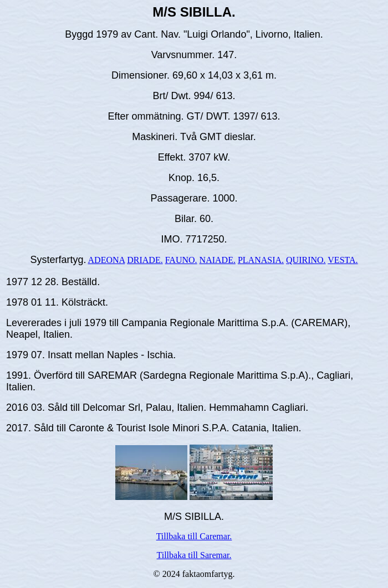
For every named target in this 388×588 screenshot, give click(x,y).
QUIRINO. (306, 260)
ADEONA (107, 260)
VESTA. (343, 260)
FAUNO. (181, 260)
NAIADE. (218, 260)
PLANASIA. (261, 260)
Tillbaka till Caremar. (194, 536)
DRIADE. (145, 260)
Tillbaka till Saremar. (194, 555)
